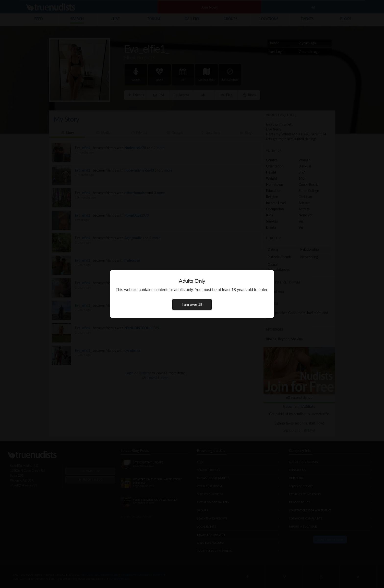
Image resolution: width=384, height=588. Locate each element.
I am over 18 (192, 304)
